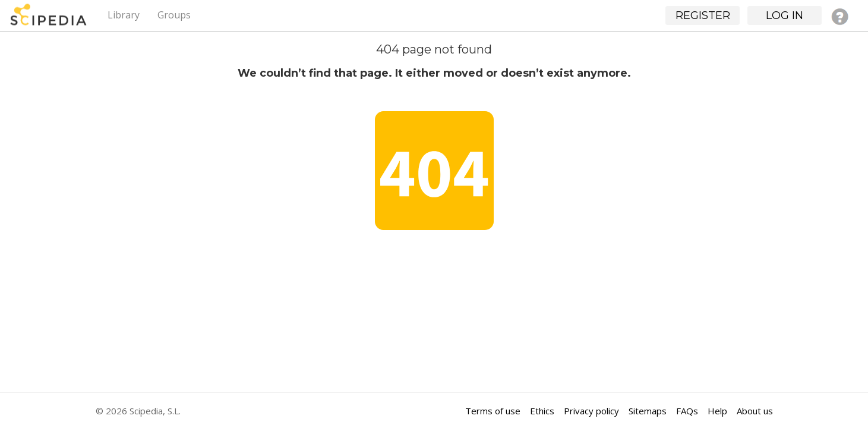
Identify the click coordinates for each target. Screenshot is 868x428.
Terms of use (493, 411)
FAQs (687, 411)
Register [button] (703, 15)
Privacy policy (591, 411)
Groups (174, 15)
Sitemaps (648, 411)
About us (755, 411)
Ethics (542, 411)
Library (124, 15)
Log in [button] (785, 15)
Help (717, 411)
